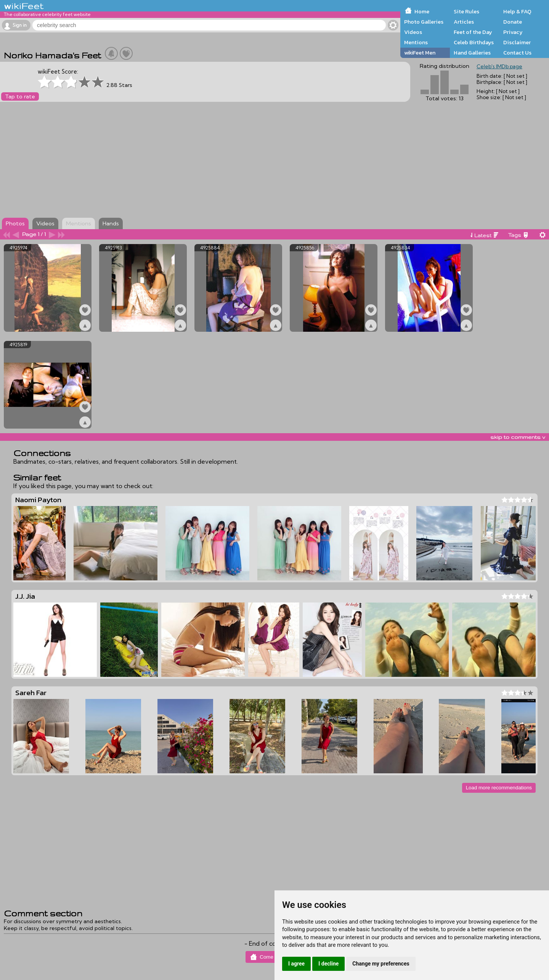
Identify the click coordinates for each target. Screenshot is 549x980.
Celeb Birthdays (474, 42)
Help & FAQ (517, 11)
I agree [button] (296, 964)
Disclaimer (517, 42)
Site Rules (466, 11)
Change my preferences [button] (381, 964)
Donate (513, 22)
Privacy (513, 32)
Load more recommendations (499, 788)
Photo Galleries (424, 22)
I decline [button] (328, 964)
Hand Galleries (472, 53)
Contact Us (517, 53)
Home (422, 11)
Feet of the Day (473, 32)
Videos (413, 32)
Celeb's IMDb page (499, 66)
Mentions (416, 42)
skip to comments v (518, 437)
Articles (464, 22)
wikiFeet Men (420, 53)
